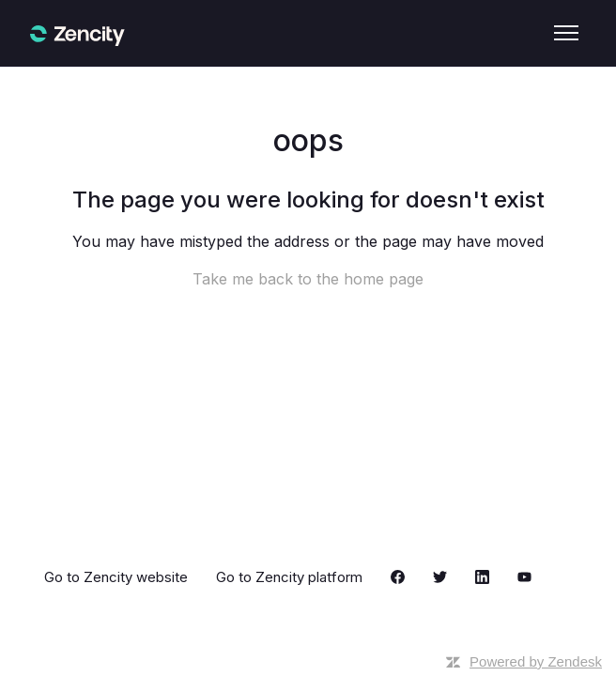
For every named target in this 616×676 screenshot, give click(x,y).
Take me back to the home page (308, 279)
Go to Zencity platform (289, 577)
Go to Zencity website (116, 577)
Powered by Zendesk (536, 661)
